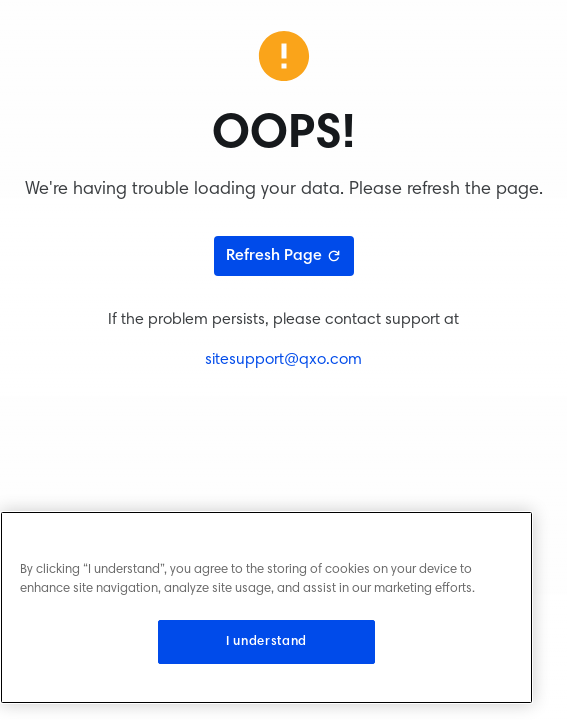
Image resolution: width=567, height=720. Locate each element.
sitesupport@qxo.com (283, 360)
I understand (266, 642)
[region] (266, 607)
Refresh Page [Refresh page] (284, 256)
